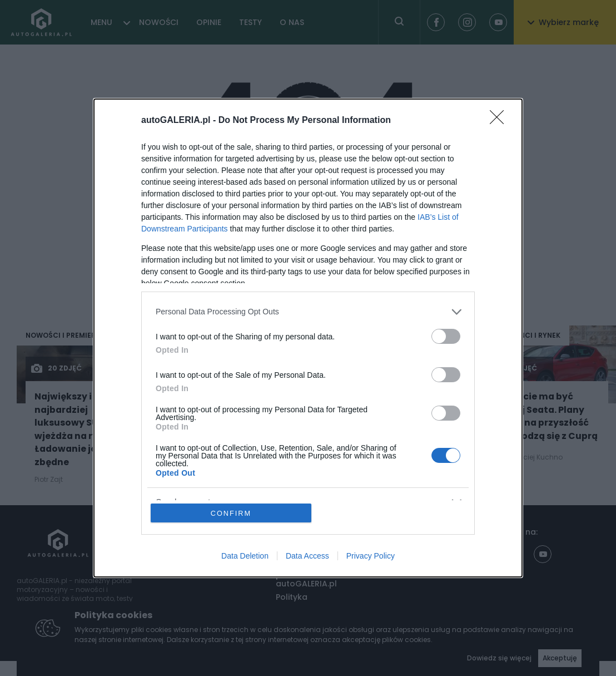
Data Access (307, 556)
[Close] (500, 120)
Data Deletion (245, 556)
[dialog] (308, 338)
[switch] (446, 336)
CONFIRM (232, 513)
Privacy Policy (371, 556)
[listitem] (308, 311)
